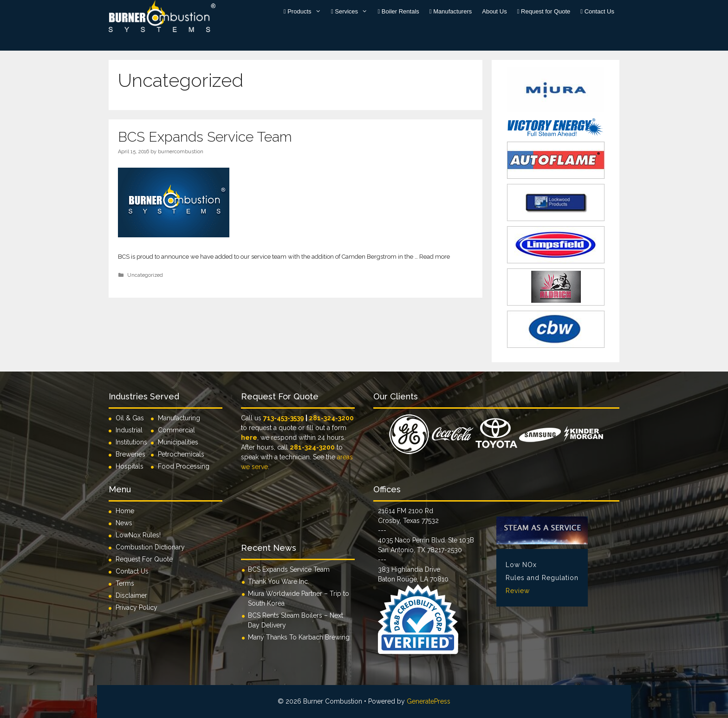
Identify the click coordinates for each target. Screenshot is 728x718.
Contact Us (597, 11)
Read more (435, 257)
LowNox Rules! (138, 535)
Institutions (133, 442)
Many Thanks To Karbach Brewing (299, 637)
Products (305, 12)
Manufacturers (451, 11)
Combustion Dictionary (150, 547)
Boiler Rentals (399, 11)
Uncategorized (145, 275)
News (124, 523)
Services (352, 12)
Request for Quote (544, 11)
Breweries (130, 454)
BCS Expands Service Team (205, 137)
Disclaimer (131, 595)
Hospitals (130, 466)
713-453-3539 (284, 418)
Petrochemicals (181, 454)
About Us (494, 11)
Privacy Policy (136, 607)
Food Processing (184, 466)
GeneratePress (429, 701)
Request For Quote (144, 559)
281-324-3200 (331, 418)
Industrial (129, 430)
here (249, 437)
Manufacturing (179, 418)
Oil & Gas (130, 418)
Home (125, 511)
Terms (125, 583)
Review (518, 591)
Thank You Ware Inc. (279, 581)
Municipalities (178, 442)
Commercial (176, 430)
